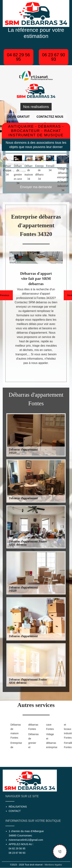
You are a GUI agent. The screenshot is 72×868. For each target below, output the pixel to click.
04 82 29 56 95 (18, 57)
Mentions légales (53, 865)
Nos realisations (36, 107)
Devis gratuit (19, 117)
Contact (15, 811)
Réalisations (18, 807)
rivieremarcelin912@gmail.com (26, 840)
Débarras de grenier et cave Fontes (40, 736)
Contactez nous (50, 117)
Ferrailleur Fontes (67, 745)
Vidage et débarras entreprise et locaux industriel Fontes (58, 736)
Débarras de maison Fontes (14, 731)
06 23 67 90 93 (54, 57)
